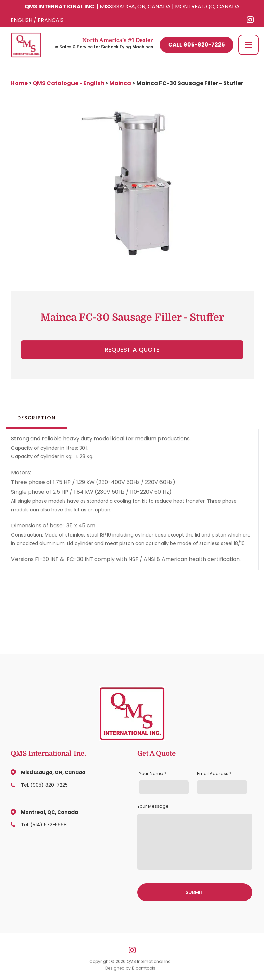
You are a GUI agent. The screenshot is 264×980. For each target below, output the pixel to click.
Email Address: (213, 774)
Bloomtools (144, 970)
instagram (250, 20)
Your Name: (152, 774)
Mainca (120, 83)
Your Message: (153, 806)
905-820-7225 (197, 45)
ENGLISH (22, 20)
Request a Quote (132, 350)
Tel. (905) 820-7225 (44, 785)
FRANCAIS (51, 20)
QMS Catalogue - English (68, 83)
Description (36, 418)
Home (20, 83)
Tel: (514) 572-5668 (44, 825)
